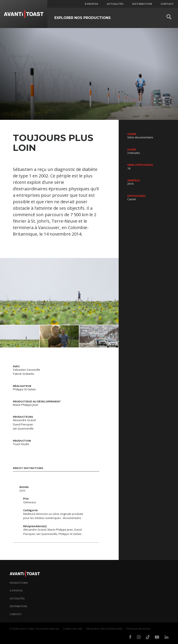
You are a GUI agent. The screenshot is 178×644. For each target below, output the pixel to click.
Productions (19, 583)
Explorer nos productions (83, 18)
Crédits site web (73, 629)
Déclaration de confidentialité (104, 629)
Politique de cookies (138, 629)
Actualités (115, 4)
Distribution (142, 4)
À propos (91, 4)
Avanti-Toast (27, 629)
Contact (167, 4)
